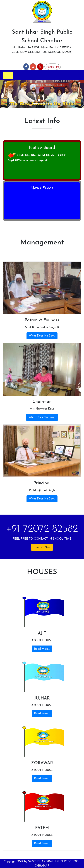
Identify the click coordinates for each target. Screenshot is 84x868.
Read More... (42, 649)
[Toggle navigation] (8, 75)
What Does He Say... (42, 336)
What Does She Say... (42, 417)
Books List (53, 67)
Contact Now (42, 547)
